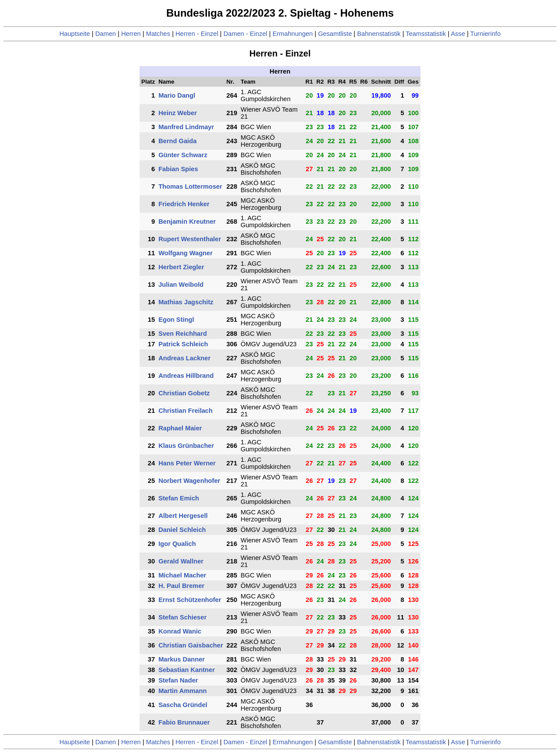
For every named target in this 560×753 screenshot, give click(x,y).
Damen (106, 34)
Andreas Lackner (184, 358)
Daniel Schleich (182, 530)
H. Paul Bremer (181, 586)
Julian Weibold (181, 285)
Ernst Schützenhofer (190, 600)
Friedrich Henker (184, 204)
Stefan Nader (178, 680)
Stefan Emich (179, 498)
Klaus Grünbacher (186, 446)
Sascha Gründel (183, 705)
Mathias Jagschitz (186, 302)
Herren (131, 34)
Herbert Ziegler (181, 267)
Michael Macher (182, 575)
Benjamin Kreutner (187, 222)
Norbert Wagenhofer (189, 481)
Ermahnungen (293, 34)
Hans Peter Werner (187, 463)
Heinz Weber (178, 113)
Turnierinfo (486, 34)
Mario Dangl (177, 95)
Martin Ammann (182, 691)
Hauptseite (75, 34)
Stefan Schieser (182, 617)
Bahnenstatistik (379, 34)
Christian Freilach (185, 411)
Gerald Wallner (181, 561)
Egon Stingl (176, 320)
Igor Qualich (177, 544)
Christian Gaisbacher (191, 645)
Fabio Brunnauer (184, 722)
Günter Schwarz (183, 155)
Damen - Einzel (245, 34)
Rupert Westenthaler (190, 239)
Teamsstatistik (426, 34)
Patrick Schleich (183, 344)
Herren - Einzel (197, 34)
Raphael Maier (180, 428)
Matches (158, 34)
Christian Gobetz (184, 393)
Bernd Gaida (177, 141)
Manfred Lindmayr (186, 127)
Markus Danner (182, 659)
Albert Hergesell (183, 516)
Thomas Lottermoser (190, 186)
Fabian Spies (178, 169)
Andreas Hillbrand (186, 376)
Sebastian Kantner (187, 670)
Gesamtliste (335, 34)
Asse (458, 34)
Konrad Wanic (180, 631)
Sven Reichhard (183, 334)
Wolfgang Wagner (185, 253)
